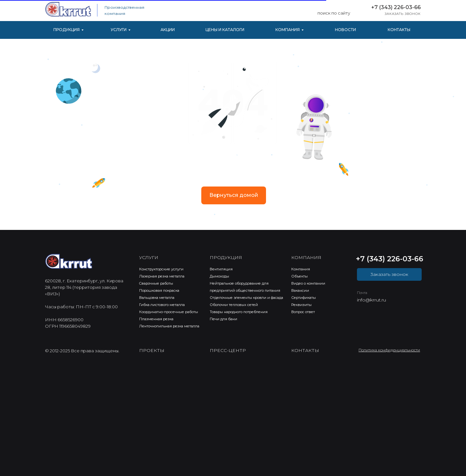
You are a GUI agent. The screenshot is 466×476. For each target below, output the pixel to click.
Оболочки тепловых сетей (234, 305)
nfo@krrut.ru (372, 300)
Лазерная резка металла (162, 276)
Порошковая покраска (159, 290)
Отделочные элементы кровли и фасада (246, 298)
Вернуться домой (234, 195)
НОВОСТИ (345, 30)
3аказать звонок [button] (389, 274)
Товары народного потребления (239, 312)
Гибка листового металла (162, 305)
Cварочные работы (156, 283)
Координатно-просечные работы (169, 312)
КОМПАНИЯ (288, 30)
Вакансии (300, 290)
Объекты (300, 276)
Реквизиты (301, 305)
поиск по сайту (334, 13)
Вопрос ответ (303, 312)
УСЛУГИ (119, 30)
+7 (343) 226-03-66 (396, 7)
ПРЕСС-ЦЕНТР (228, 350)
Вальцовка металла (157, 298)
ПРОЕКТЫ (152, 350)
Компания (301, 269)
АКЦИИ (168, 30)
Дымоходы (219, 276)
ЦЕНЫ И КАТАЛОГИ (225, 30)
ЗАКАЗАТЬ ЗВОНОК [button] (403, 14)
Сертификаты (304, 298)
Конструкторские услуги (161, 269)
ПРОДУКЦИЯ (67, 30)
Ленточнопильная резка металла (169, 326)
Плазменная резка (156, 319)
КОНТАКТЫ (399, 30)
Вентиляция (221, 269)
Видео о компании (308, 283)
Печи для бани (223, 319)
